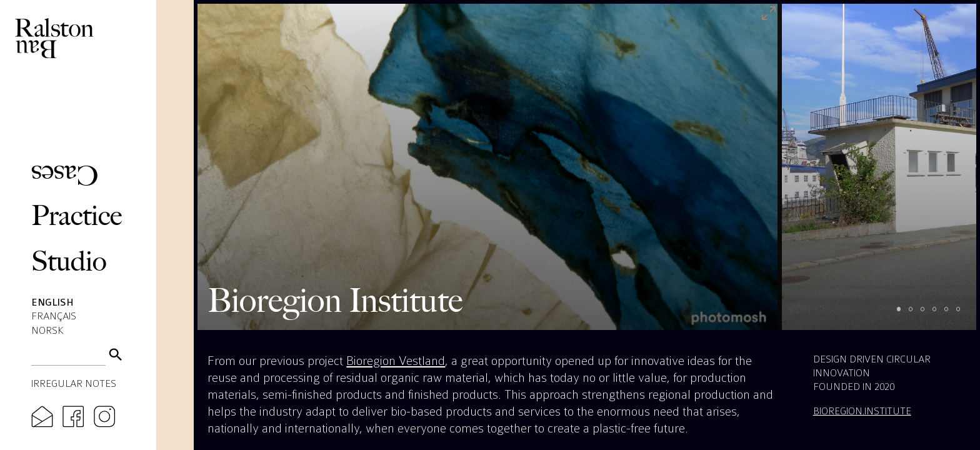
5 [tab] (952, 315)
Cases (65, 175)
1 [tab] (905, 315)
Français (54, 316)
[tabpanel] (487, 167)
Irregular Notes (74, 383)
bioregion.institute (862, 411)
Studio (69, 261)
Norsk (47, 330)
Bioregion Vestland (396, 361)
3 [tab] (928, 315)
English (52, 302)
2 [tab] (917, 315)
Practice (77, 215)
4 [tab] (940, 315)
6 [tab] (964, 315)
